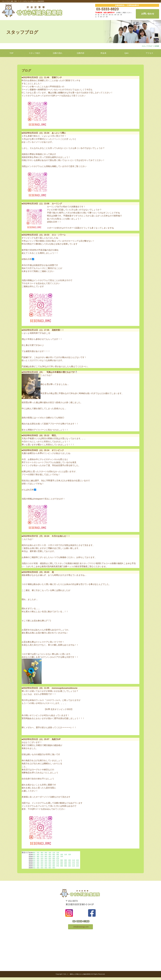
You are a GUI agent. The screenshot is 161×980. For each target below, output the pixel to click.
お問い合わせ (148, 14)
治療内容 (80, 53)
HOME (157, 46)
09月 (46, 853)
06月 (34, 853)
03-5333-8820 (107, 9)
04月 (46, 855)
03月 (42, 855)
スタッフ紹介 (35, 53)
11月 (54, 853)
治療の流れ (58, 53)
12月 (58, 853)
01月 (34, 855)
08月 (42, 853)
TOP (12, 53)
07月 (38, 853)
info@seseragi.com (80, 929)
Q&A (127, 53)
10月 (50, 853)
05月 (50, 855)
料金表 (103, 53)
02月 (38, 855)
